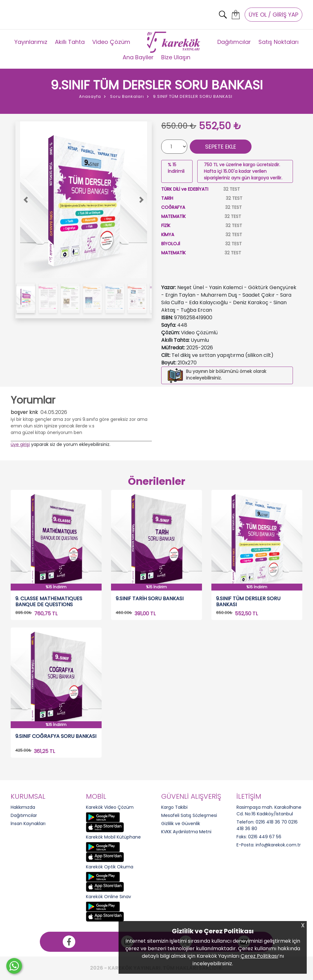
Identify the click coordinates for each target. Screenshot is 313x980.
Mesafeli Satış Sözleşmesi (189, 815)
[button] (26, 200)
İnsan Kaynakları (28, 824)
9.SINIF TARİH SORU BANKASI (150, 599)
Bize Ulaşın (176, 57)
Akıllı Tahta (70, 42)
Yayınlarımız (31, 42)
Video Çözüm (111, 42)
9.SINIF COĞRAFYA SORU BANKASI (56, 736)
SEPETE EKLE (221, 147)
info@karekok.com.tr (278, 845)
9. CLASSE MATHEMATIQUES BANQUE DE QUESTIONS (49, 601)
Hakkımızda (23, 807)
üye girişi (20, 444)
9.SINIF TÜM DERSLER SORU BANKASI (248, 601)
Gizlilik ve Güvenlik (181, 824)
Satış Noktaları (279, 42)
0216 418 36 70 (271, 822)
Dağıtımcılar (234, 42)
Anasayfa (90, 96)
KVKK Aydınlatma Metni (186, 832)
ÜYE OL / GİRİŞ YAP (273, 15)
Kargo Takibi (174, 807)
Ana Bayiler (138, 57)
